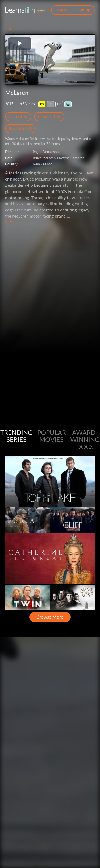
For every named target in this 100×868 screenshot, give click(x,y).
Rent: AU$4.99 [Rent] (20, 129)
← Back (10, 29)
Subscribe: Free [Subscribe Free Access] (49, 117)
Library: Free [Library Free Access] (18, 117)
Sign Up (84, 10)
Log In (62, 10)
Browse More (50, 617)
